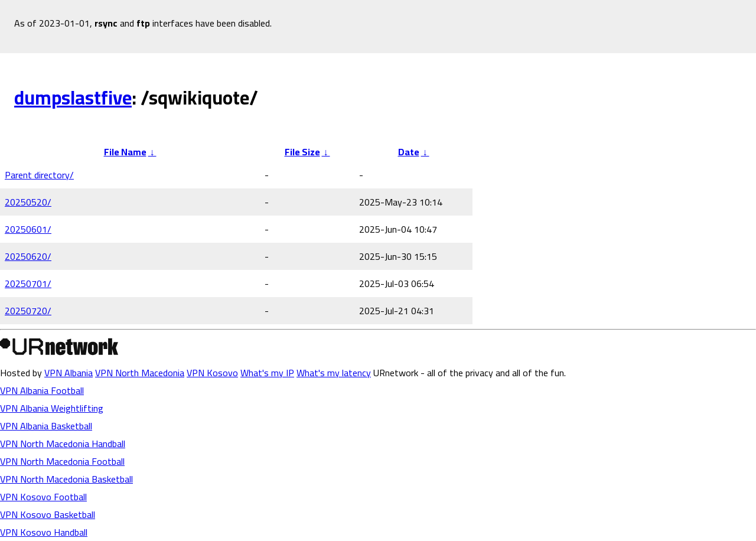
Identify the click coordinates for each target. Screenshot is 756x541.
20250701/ (28, 283)
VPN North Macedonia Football (62, 461)
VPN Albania (69, 373)
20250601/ (28, 229)
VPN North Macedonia (140, 373)
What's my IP (267, 373)
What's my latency (334, 373)
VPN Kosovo (212, 373)
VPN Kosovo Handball (44, 532)
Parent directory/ (39, 175)
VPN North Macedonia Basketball (66, 479)
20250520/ (28, 202)
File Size (302, 152)
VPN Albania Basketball (46, 426)
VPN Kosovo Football (43, 497)
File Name (125, 152)
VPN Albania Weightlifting (52, 408)
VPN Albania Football (42, 390)
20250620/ (28, 256)
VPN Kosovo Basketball (48, 514)
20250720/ (28, 311)
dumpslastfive (73, 97)
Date (409, 152)
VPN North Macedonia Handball (63, 444)
